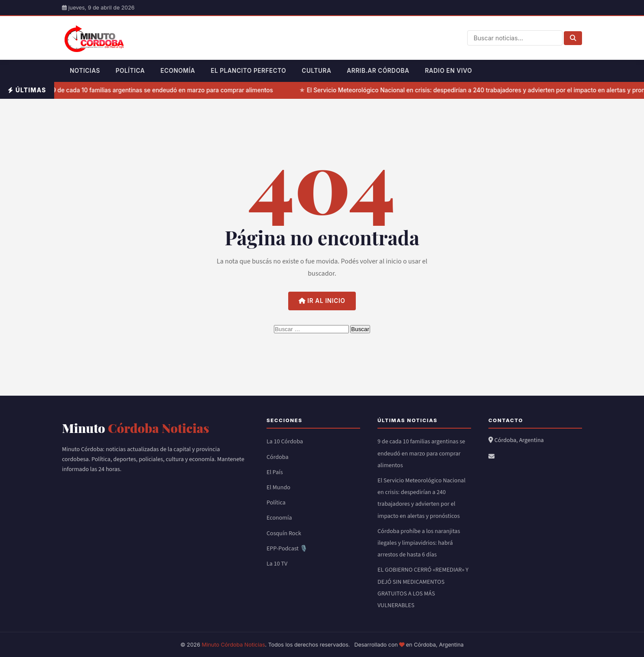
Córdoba (278, 457)
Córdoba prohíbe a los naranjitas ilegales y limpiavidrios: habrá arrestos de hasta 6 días (419, 543)
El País (275, 472)
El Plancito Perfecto (248, 71)
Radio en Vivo (448, 71)
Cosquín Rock (284, 533)
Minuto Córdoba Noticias (233, 645)
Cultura (316, 71)
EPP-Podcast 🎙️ (287, 549)
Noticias (85, 71)
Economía (178, 71)
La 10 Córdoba (285, 442)
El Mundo (278, 488)
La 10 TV (277, 564)
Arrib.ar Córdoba (378, 71)
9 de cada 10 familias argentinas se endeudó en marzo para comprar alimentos (164, 90)
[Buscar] (573, 38)
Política (130, 71)
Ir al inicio (322, 301)
